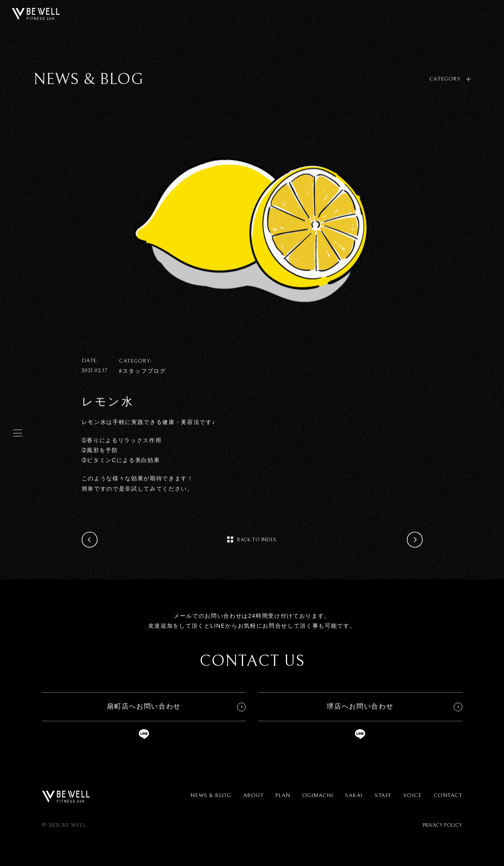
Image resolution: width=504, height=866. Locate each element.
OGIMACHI (318, 795)
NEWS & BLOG (211, 795)
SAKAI (354, 795)
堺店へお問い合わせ (360, 706)
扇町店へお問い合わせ (144, 706)
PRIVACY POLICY (443, 825)
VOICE (413, 795)
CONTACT (448, 795)
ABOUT (253, 795)
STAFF (383, 795)
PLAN (283, 795)
